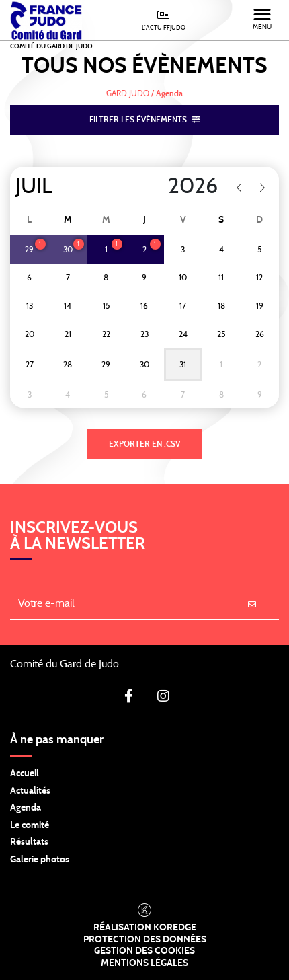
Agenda (26, 808)
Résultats (29, 842)
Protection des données (145, 940)
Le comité (30, 825)
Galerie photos (40, 860)
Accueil (25, 774)
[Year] (175, 186)
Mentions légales (144, 963)
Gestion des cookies (144, 951)
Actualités (30, 791)
